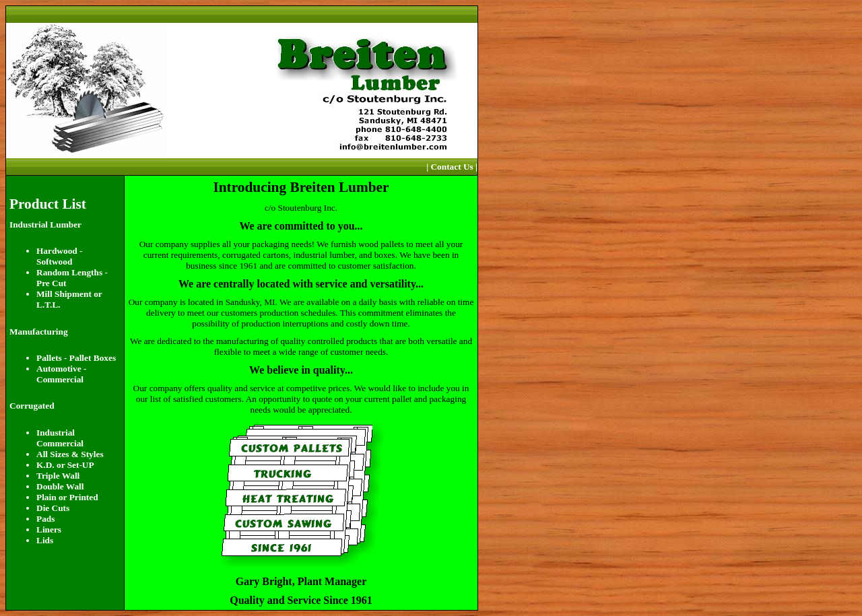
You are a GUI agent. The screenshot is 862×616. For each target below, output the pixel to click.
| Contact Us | (452, 167)
